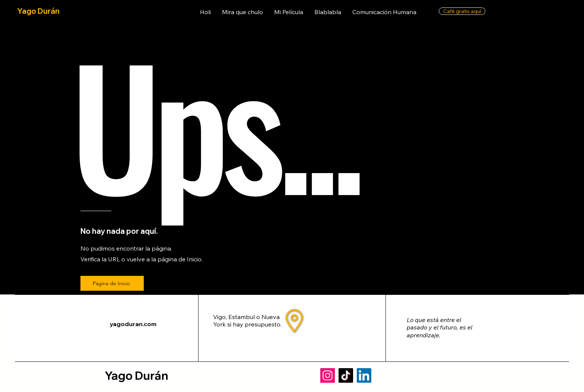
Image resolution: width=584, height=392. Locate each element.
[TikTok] (346, 375)
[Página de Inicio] (112, 283)
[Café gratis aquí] (462, 11)
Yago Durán (38, 11)
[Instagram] (328, 375)
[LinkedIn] (364, 375)
